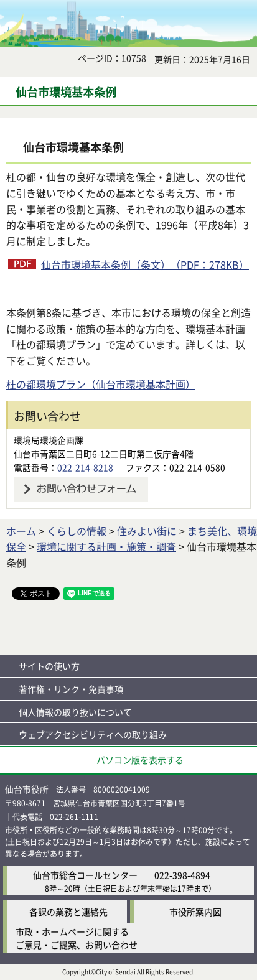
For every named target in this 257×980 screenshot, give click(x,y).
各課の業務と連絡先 (68, 912)
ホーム (21, 531)
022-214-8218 (85, 467)
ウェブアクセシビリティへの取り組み (93, 734)
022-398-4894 (182, 875)
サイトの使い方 (49, 666)
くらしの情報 (77, 531)
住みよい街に (147, 531)
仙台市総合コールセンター (85, 875)
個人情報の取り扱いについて (75, 712)
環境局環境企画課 (49, 440)
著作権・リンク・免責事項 (71, 689)
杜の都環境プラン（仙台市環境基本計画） (101, 384)
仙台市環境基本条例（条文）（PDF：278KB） (145, 264)
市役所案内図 (195, 912)
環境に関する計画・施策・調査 (106, 546)
